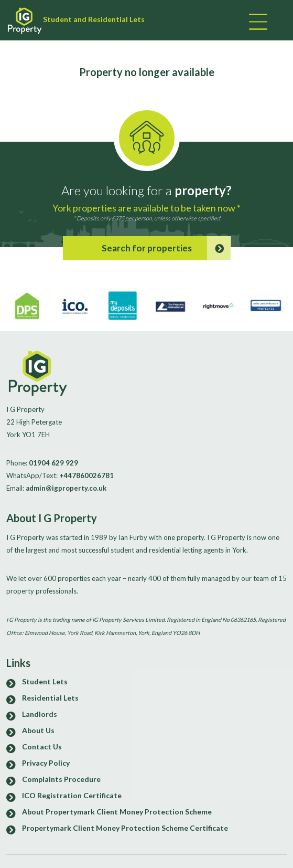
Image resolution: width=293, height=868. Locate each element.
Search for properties (166, 248)
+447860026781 (86, 475)
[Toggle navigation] (257, 23)
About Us (38, 730)
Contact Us (42, 747)
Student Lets (45, 681)
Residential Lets (50, 698)
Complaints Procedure (61, 779)
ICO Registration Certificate (72, 795)
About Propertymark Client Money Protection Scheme (117, 812)
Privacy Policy (46, 763)
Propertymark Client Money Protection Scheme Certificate (125, 828)
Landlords (40, 714)
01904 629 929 (53, 463)
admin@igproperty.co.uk (66, 488)
